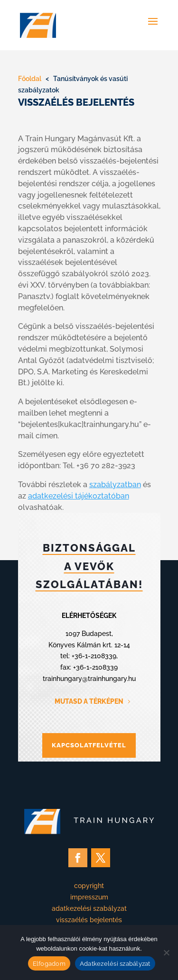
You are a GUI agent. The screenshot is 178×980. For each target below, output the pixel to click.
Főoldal (30, 79)
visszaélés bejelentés (89, 920)
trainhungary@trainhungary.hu (89, 679)
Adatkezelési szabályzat (115, 964)
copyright (89, 886)
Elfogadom (49, 964)
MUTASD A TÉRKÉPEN (89, 701)
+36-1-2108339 (94, 656)
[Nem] (166, 953)
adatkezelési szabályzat (89, 908)
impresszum (89, 897)
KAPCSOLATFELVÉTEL (89, 745)
